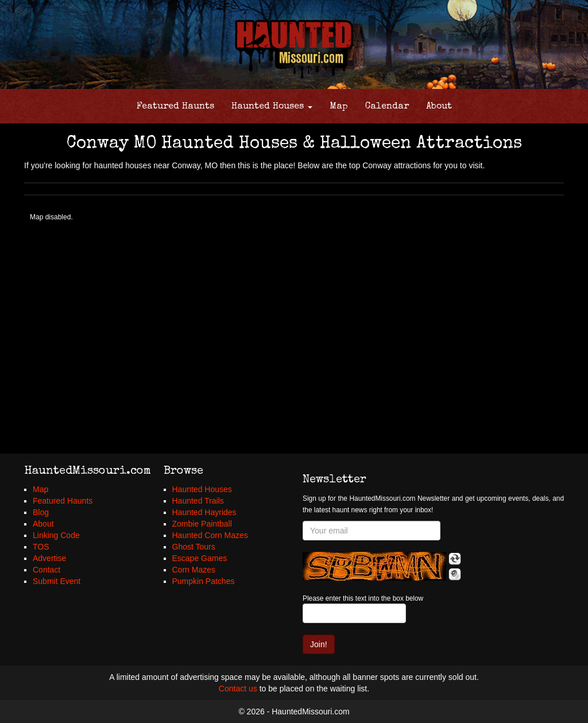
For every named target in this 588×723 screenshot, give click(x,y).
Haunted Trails (198, 501)
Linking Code (56, 535)
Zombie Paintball (202, 524)
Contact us (238, 689)
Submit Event (57, 581)
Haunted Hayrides (204, 512)
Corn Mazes (194, 570)
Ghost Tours (194, 547)
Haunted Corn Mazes (210, 535)
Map (339, 107)
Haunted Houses (272, 107)
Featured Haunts (175, 107)
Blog (41, 512)
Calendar (387, 107)
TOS (41, 547)
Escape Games (200, 558)
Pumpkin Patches (204, 581)
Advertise (49, 558)
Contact (47, 570)
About (439, 107)
